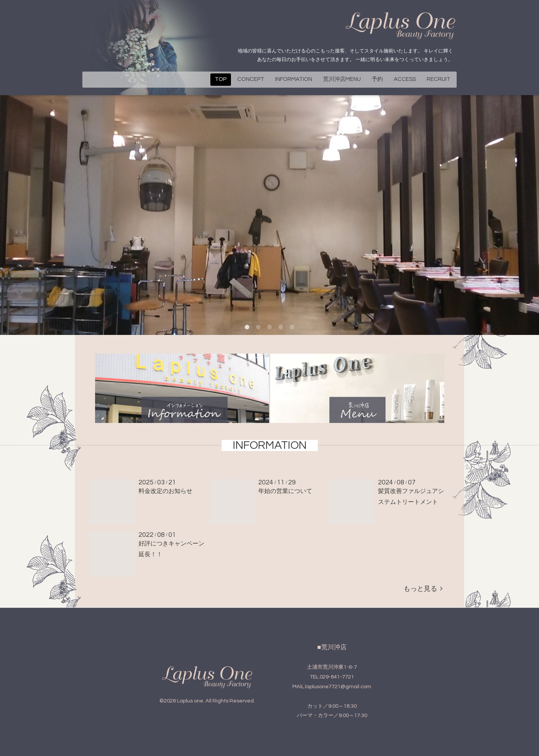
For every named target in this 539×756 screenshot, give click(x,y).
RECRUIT (438, 79)
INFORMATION (294, 79)
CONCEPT (251, 79)
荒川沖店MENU (342, 79)
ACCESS (405, 79)
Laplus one (190, 701)
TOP (221, 79)
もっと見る (423, 589)
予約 (377, 79)
